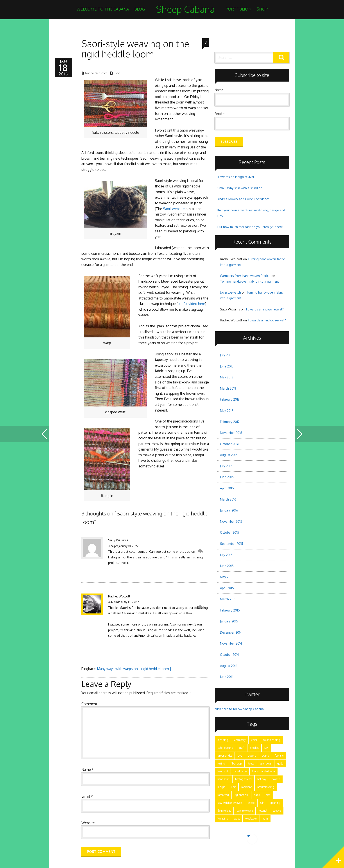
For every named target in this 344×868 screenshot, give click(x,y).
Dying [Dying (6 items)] (266, 756)
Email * (220, 114)
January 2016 (229, 510)
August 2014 (229, 666)
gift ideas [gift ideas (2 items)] (266, 764)
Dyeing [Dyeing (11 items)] (252, 756)
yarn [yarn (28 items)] (265, 819)
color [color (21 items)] (254, 740)
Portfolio (238, 9)
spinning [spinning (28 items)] (275, 803)
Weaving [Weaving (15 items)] (223, 819)
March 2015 (228, 599)
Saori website (174, 209)
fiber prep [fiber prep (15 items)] (236, 764)
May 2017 (227, 411)
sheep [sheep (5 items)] (251, 803)
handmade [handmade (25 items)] (240, 771)
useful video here (191, 304)
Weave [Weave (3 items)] (277, 811)
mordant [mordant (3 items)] (246, 787)
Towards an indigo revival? (236, 177)
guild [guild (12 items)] (280, 764)
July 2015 (226, 555)
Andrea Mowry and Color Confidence (244, 199)
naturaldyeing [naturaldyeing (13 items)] (266, 787)
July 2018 (226, 355)
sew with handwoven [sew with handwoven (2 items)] (230, 803)
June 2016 (227, 477)
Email (87, 796)
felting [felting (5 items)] (221, 764)
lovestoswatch (230, 292)
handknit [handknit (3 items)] (223, 771)
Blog (140, 9)
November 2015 (231, 521)
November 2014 (231, 643)
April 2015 (227, 588)
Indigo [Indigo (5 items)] (221, 787)
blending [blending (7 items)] (223, 740)
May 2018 (227, 377)
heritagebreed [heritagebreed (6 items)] (243, 779)
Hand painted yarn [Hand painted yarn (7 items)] (264, 771)
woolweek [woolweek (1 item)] (251, 819)
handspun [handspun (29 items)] (223, 779)
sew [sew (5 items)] (268, 795)
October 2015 (230, 532)
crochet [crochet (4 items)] (254, 748)
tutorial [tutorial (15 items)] (263, 811)
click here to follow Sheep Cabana (239, 709)
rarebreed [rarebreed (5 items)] (223, 795)
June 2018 (227, 366)
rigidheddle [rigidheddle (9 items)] (241, 795)
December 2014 (231, 632)
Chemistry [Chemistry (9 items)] (240, 740)
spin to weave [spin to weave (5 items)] (245, 811)
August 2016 (229, 455)
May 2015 (227, 577)
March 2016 (228, 499)
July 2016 (226, 466)
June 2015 (227, 566)
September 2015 (232, 544)
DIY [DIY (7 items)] (266, 748)
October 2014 (229, 655)
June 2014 (227, 677)
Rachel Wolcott (96, 73)
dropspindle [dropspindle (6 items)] (225, 756)
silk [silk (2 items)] (262, 803)
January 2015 (229, 621)
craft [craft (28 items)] (242, 748)
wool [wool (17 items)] (237, 819)
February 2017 (230, 422)
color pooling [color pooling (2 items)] (225, 748)
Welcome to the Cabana (103, 9)
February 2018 (230, 399)
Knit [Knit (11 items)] (233, 787)
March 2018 (228, 388)
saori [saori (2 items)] (257, 795)
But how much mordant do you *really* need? (250, 227)
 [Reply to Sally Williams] (200, 551)
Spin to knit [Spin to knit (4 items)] (224, 811)
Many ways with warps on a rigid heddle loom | (134, 669)
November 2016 (231, 433)
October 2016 (230, 444)
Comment (89, 704)
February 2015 (230, 610)
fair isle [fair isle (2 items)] (279, 756)
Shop (262, 9)
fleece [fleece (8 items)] (251, 764)
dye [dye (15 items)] (240, 756)
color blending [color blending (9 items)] (271, 740)
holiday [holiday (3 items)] (262, 779)
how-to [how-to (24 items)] (276, 779)
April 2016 (227, 488)
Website (88, 823)
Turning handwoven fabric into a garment (250, 281)
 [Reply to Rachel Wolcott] (200, 607)
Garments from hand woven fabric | (245, 276)
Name (88, 770)
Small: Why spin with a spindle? (240, 188)
